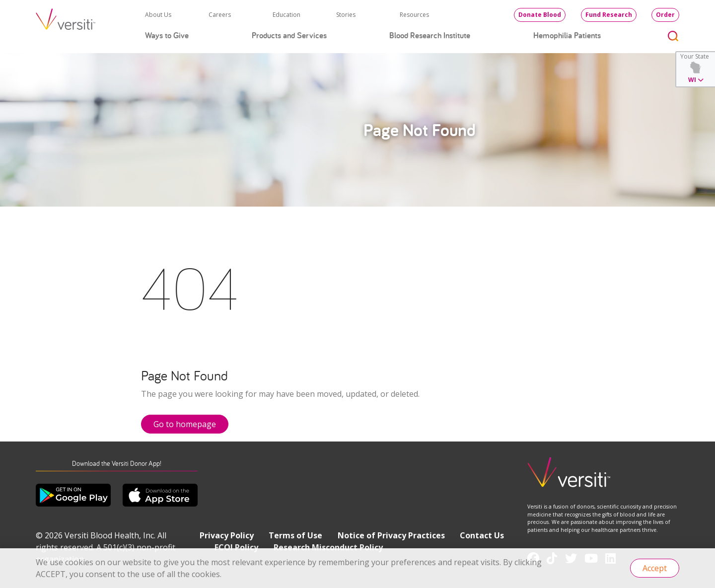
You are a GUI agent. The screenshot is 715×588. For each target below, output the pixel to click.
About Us (158, 15)
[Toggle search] (673, 36)
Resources (414, 15)
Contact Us (482, 535)
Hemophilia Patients (567, 35)
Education (286, 15)
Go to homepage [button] (185, 424)
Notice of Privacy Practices (391, 535)
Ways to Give (167, 35)
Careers (220, 15)
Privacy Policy (227, 535)
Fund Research (609, 15)
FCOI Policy (236, 547)
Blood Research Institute (430, 35)
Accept (655, 568)
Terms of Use (295, 535)
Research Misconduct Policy (328, 547)
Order (665, 15)
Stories (346, 15)
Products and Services (289, 35)
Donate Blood (540, 15)
